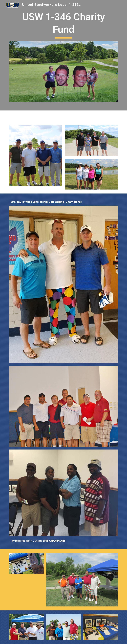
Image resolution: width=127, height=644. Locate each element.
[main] (63, 25)
